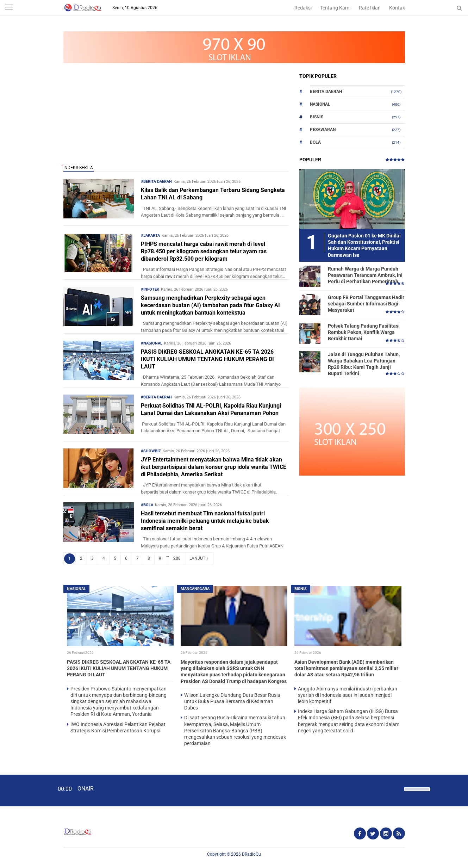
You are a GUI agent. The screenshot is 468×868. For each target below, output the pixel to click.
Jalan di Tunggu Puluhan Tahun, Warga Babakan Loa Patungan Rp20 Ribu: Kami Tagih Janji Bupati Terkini (364, 364)
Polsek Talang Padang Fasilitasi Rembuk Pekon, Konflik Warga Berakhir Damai (364, 332)
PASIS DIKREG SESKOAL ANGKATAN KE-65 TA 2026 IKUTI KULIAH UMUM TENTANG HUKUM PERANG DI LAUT (207, 359)
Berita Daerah (326, 92)
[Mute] (397, 788)
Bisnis (317, 117)
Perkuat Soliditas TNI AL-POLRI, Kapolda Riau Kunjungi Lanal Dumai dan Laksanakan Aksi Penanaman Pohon (211, 409)
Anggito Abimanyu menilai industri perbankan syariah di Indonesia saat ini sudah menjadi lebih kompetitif (348, 695)
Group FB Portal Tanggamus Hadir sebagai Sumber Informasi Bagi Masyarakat (366, 304)
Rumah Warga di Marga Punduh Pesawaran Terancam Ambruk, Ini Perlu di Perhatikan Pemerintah (365, 275)
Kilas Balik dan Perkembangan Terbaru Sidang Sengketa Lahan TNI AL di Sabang (213, 194)
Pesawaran (323, 130)
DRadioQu (251, 854)
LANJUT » (199, 558)
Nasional (320, 104)
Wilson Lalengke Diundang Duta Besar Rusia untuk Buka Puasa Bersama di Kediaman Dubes (232, 701)
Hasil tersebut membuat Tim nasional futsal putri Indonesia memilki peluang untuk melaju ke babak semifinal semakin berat (205, 521)
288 (177, 558)
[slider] (417, 794)
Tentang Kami (335, 8)
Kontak (397, 8)
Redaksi (303, 8)
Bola (315, 142)
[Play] (23, 790)
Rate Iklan (370, 8)
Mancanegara (195, 589)
